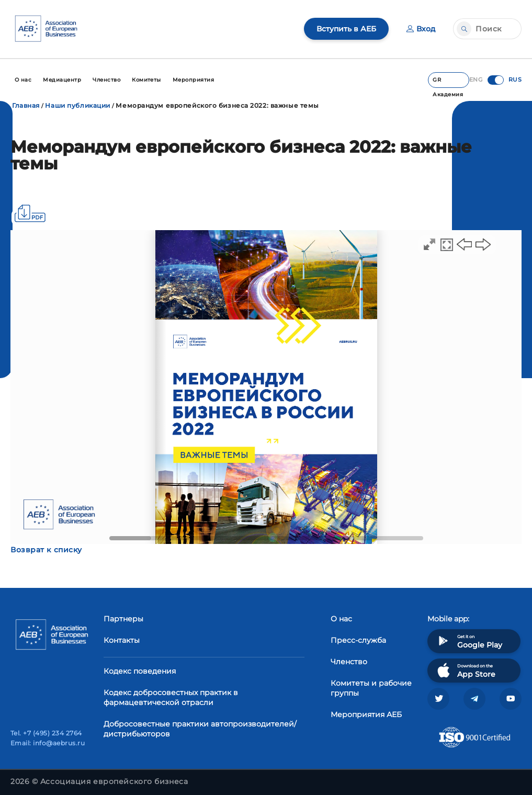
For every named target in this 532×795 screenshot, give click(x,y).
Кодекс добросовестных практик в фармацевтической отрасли (171, 697)
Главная (26, 105)
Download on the (465, 670)
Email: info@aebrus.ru (48, 743)
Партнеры (123, 619)
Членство (349, 662)
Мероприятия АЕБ (366, 714)
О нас (341, 619)
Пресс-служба (358, 640)
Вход (421, 29)
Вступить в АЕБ (346, 29)
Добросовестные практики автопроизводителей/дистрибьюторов (200, 729)
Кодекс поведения (140, 671)
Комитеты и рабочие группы (371, 688)
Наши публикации (77, 105)
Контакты (122, 640)
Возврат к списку (46, 550)
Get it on (469, 641)
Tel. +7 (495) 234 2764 (46, 733)
